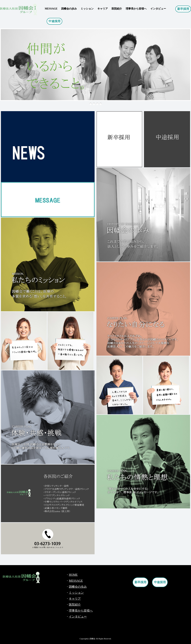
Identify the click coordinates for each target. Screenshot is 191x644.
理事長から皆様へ (136, 9)
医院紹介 (117, 9)
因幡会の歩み (69, 9)
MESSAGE (51, 9)
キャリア (103, 9)
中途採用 (54, 21)
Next (5, 69)
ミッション (87, 9)
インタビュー (158, 9)
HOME (73, 575)
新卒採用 (183, 9)
